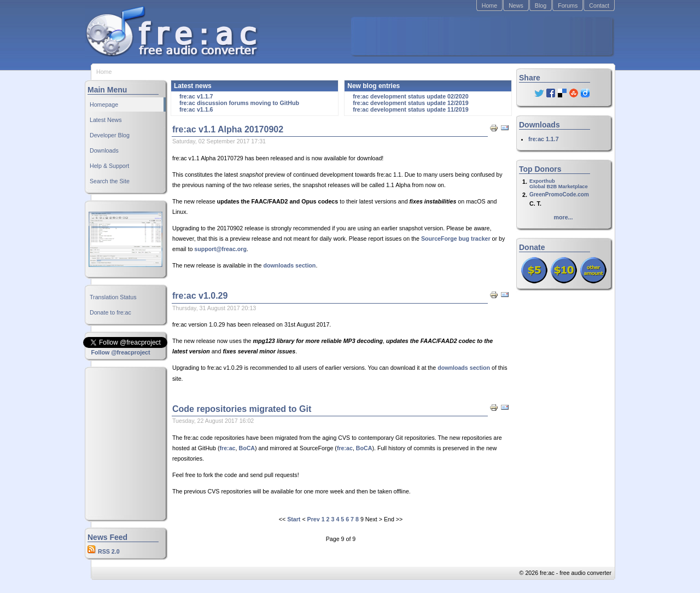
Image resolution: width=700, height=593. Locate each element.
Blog (541, 5)
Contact (599, 5)
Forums (568, 5)
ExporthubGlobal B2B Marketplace (559, 184)
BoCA (247, 448)
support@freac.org (220, 249)
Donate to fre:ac (110, 312)
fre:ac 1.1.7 (544, 139)
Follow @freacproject (120, 352)
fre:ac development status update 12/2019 (410, 103)
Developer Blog (110, 135)
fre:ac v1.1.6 (196, 109)
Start (294, 519)
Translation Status (113, 297)
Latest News (106, 120)
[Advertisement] (482, 36)
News (516, 5)
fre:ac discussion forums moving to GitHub (239, 103)
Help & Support (109, 166)
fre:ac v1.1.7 (196, 96)
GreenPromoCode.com (559, 194)
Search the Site (110, 181)
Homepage (104, 104)
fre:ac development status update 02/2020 (410, 96)
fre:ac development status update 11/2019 (410, 109)
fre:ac (227, 448)
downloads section (289, 265)
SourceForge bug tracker (456, 239)
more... (564, 217)
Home (489, 5)
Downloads (104, 150)
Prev (314, 519)
